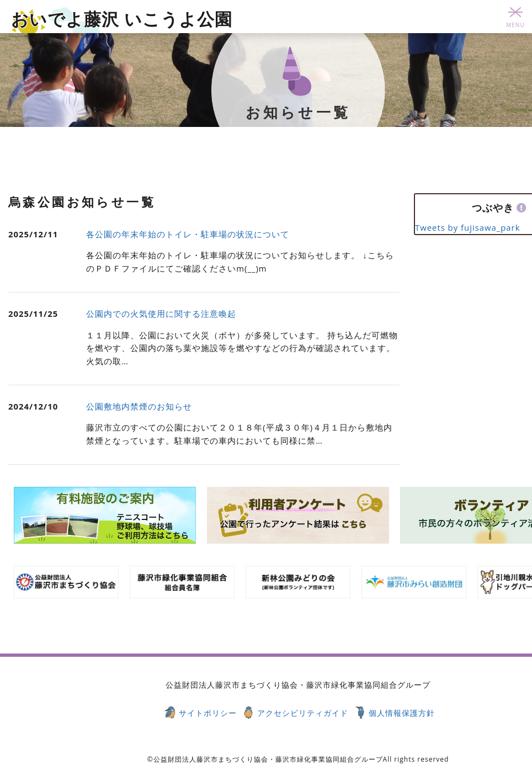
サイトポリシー (208, 713)
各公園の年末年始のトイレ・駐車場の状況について (188, 234)
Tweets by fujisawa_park (467, 227)
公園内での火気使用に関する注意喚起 (161, 314)
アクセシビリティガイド (303, 713)
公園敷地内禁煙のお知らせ (139, 406)
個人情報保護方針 (402, 713)
